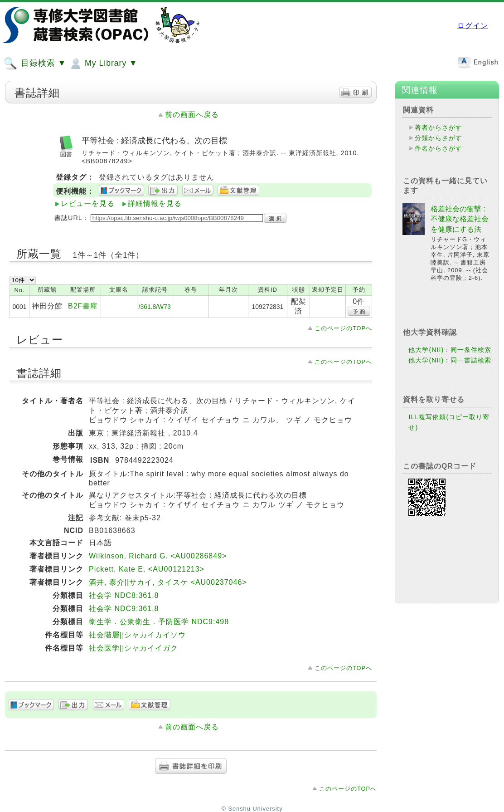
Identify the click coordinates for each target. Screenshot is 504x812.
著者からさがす (439, 127)
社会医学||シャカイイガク (133, 648)
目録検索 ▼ (35, 64)
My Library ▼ (103, 64)
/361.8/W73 (155, 307)
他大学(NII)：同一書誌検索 (450, 360)
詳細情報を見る (155, 203)
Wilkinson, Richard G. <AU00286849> (158, 556)
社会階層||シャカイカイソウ (137, 635)
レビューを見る (88, 203)
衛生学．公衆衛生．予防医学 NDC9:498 (159, 622)
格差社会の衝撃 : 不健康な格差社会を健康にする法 (460, 219)
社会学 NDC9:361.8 (124, 609)
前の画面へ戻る (192, 115)
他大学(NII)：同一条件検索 (450, 350)
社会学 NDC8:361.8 (124, 595)
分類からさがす (439, 138)
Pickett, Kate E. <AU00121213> (147, 569)
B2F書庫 (83, 306)
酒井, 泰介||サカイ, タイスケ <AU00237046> (168, 582)
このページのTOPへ (343, 328)
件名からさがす (439, 148)
